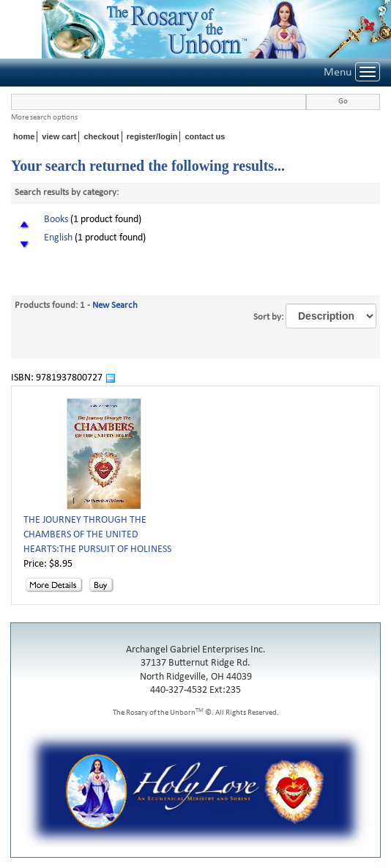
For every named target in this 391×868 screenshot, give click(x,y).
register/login (152, 136)
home (24, 136)
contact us (205, 136)
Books (56, 220)
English (58, 238)
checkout (101, 136)
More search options (44, 118)
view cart (59, 136)
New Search (115, 305)
